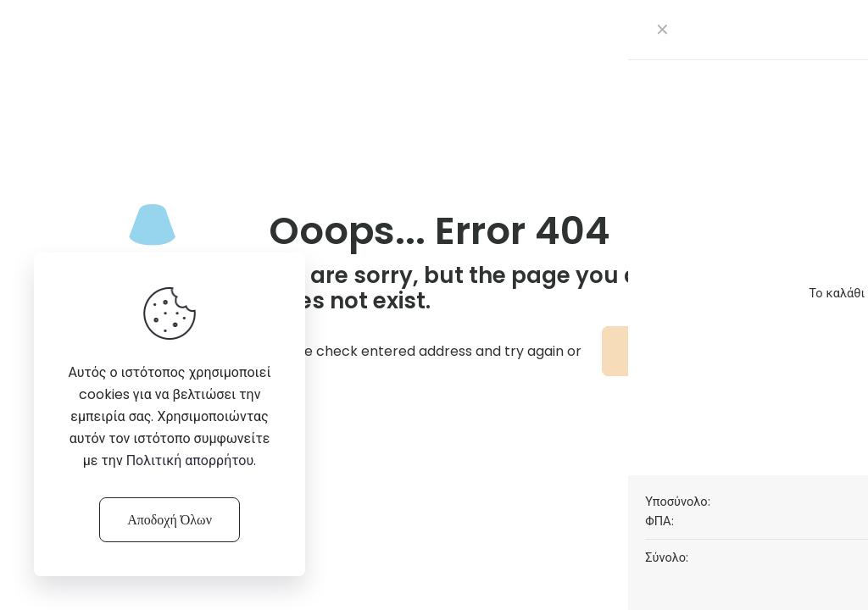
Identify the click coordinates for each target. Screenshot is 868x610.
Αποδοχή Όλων (170, 520)
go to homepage (689, 351)
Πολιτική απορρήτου (190, 460)
